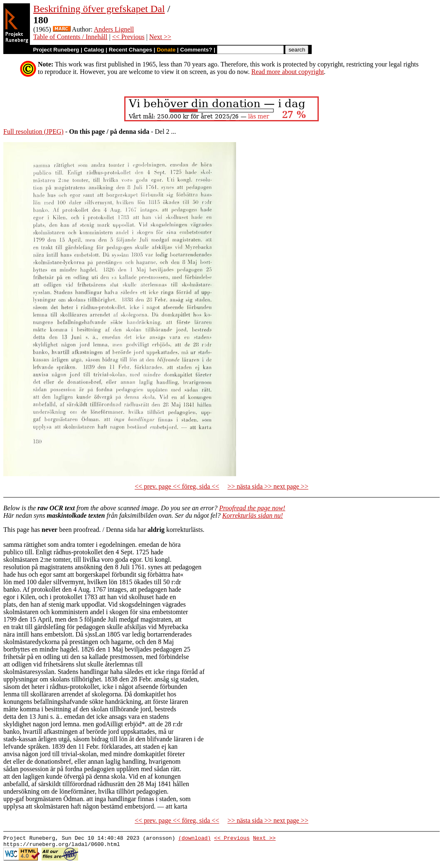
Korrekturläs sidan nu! (253, 515)
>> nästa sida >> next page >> (268, 486)
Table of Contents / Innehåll (70, 37)
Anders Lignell (114, 29)
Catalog (94, 50)
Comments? (196, 50)
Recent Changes (130, 50)
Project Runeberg (56, 50)
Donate (166, 50)
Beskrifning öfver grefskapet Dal (99, 9)
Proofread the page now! (252, 508)
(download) (194, 839)
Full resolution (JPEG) (33, 132)
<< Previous (128, 37)
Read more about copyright (288, 72)
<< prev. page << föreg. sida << (177, 486)
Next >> (160, 37)
